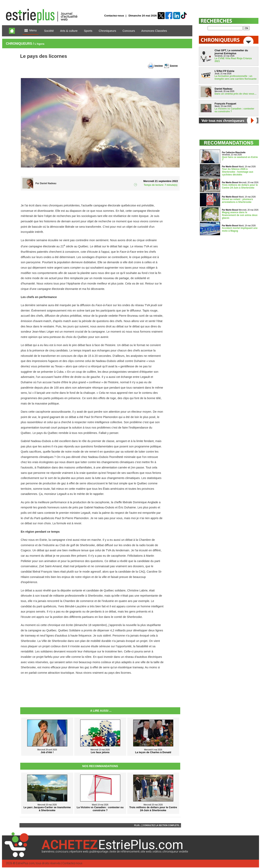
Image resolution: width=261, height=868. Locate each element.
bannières (48, 852)
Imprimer (159, 66)
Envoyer (174, 66)
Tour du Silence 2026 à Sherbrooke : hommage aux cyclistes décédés (238, 172)
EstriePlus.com (25, 863)
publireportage (99, 852)
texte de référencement (125, 852)
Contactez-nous (114, 16)
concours (62, 852)
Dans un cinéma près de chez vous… (235, 94)
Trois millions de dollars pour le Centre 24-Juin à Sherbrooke (240, 186)
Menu (31, 31)
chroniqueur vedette (175, 852)
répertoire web (79, 852)
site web (146, 852)
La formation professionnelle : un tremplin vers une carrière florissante (235, 77)
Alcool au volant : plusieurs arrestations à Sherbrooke (237, 201)
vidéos (157, 852)
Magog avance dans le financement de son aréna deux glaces (240, 215)
